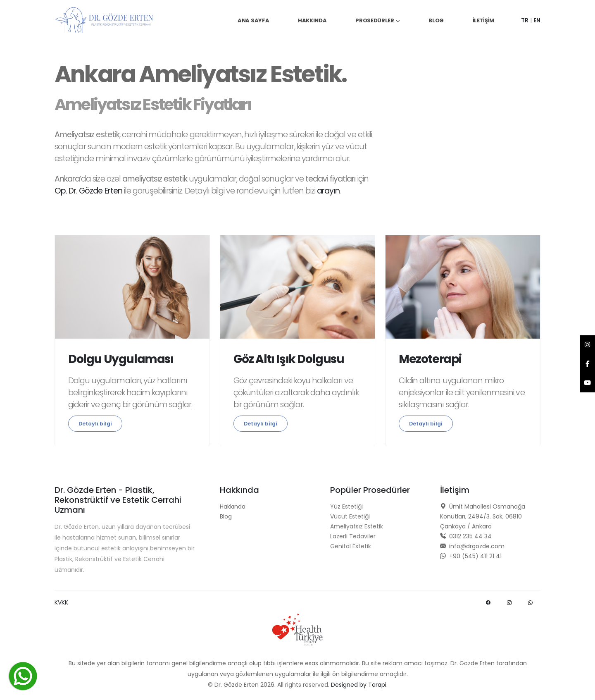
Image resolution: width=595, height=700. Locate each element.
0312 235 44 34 (466, 536)
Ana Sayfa (253, 20)
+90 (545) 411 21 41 (471, 556)
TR (525, 20)
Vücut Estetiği (350, 516)
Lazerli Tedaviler (353, 536)
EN (537, 20)
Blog (436, 20)
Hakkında (312, 20)
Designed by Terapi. (359, 685)
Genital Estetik (351, 546)
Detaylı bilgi (95, 424)
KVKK (61, 602)
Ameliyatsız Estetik (357, 526)
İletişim (484, 20)
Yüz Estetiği (346, 506)
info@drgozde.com (472, 546)
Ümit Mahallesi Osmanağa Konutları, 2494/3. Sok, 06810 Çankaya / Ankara (483, 516)
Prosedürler (375, 20)
